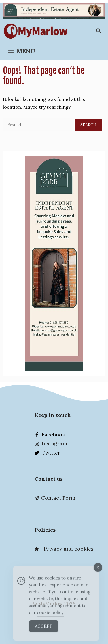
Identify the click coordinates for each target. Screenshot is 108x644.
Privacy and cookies (69, 549)
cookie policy (50, 615)
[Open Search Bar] (98, 31)
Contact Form (58, 498)
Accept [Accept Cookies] (44, 629)
